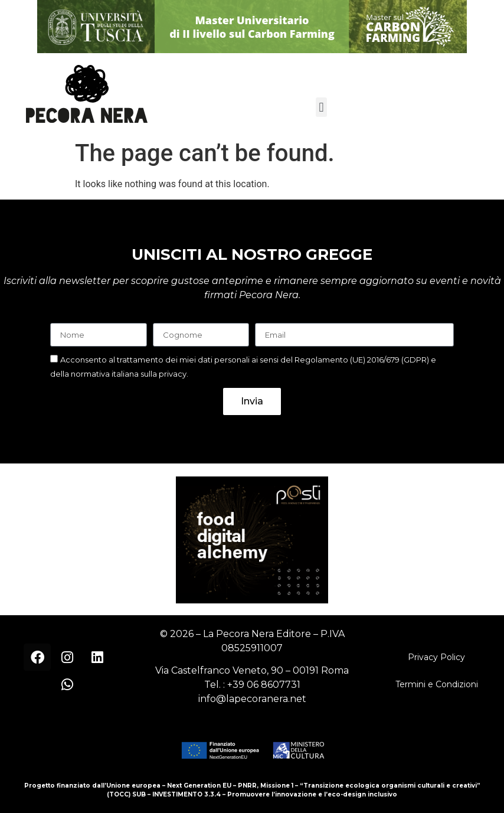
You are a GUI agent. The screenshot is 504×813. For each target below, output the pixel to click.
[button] (321, 107)
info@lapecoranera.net (252, 699)
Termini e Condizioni (437, 684)
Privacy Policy (436, 657)
